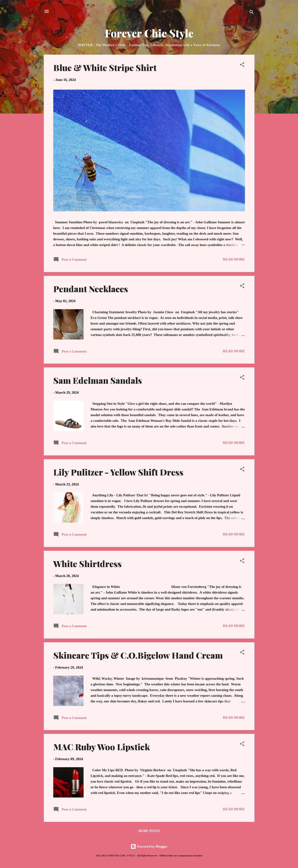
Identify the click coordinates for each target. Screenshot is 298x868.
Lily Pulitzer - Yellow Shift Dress (118, 472)
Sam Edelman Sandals (98, 380)
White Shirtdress (87, 564)
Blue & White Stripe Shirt (105, 67)
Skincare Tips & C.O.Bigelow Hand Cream (138, 655)
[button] (242, 65)
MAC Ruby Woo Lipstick (102, 747)
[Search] (252, 13)
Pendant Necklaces (91, 289)
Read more (234, 259)
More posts (149, 831)
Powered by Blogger (149, 846)
